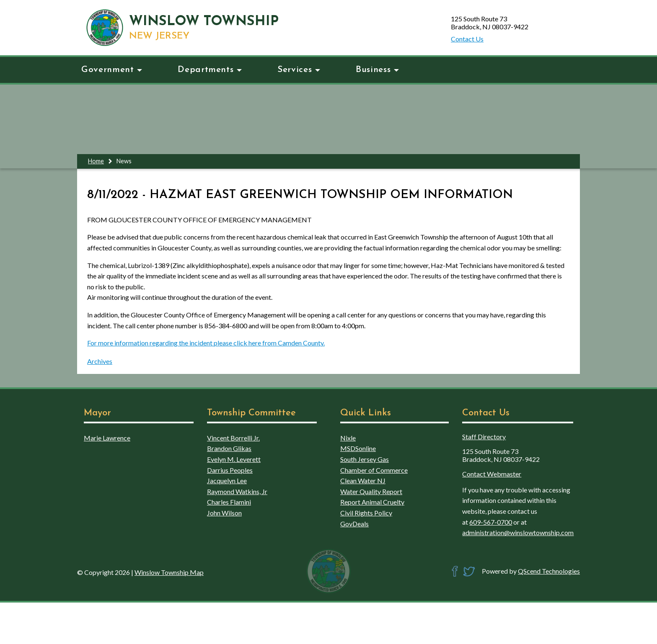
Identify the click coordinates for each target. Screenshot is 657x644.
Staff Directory (484, 437)
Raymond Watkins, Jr (237, 491)
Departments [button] (210, 70)
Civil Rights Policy (366, 513)
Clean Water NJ (363, 480)
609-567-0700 (491, 522)
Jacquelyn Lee (227, 480)
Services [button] (299, 70)
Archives (100, 361)
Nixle (348, 438)
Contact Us (467, 39)
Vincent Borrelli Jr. (233, 438)
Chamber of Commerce (374, 470)
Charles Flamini (229, 502)
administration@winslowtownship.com (518, 532)
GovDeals (354, 524)
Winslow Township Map (169, 572)
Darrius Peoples (230, 470)
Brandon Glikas (229, 448)
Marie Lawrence (107, 438)
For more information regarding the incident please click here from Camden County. (206, 343)
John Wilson (224, 513)
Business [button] (377, 70)
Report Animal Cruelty (372, 502)
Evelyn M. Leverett (234, 459)
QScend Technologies (549, 571)
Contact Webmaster (492, 474)
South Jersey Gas (365, 459)
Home (96, 161)
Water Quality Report (371, 491)
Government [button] (112, 70)
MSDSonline (358, 448)
